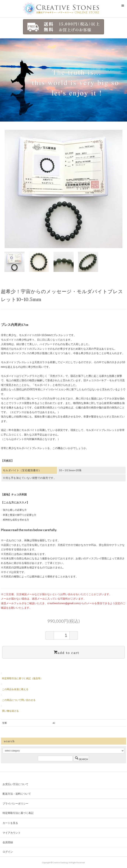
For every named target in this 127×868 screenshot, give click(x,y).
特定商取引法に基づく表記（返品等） (22, 678)
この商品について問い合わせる (19, 700)
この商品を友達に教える (15, 689)
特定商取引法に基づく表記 (18, 813)
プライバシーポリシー (15, 803)
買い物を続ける (10, 711)
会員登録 (8, 842)
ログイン (8, 852)
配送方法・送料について (17, 794)
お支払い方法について (15, 784)
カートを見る (10, 823)
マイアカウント (12, 833)
